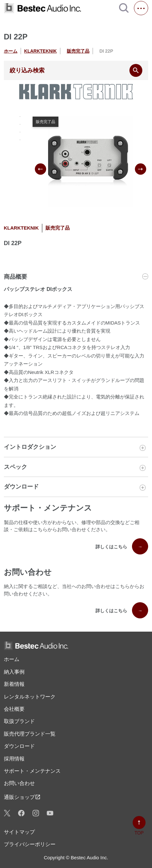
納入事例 (14, 672)
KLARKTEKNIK (41, 51)
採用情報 (14, 759)
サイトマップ (19, 832)
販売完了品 (78, 51)
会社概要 (14, 709)
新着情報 (14, 684)
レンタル (30, 697)
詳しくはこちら (122, 546)
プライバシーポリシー (30, 844)
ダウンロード (19, 746)
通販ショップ (22, 797)
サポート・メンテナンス (32, 771)
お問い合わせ (19, 783)
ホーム (11, 51)
